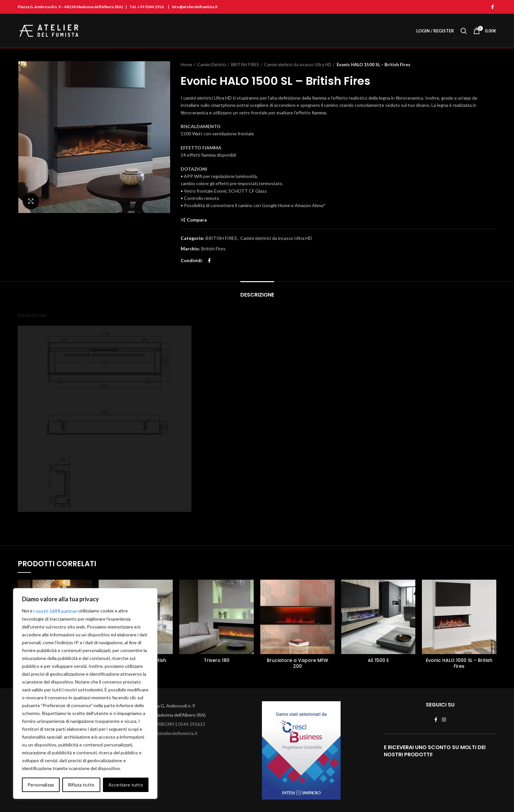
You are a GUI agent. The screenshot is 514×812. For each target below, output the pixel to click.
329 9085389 (161, 724)
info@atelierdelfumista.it (172, 733)
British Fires (213, 249)
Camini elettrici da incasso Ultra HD (298, 65)
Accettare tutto (126, 785)
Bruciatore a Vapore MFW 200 (297, 663)
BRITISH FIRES (245, 65)
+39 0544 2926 (150, 7)
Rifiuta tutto (81, 785)
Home (186, 65)
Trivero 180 (217, 660)
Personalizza (41, 785)
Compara (197, 220)
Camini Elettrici (212, 65)
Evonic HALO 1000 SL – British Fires (459, 663)
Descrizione (257, 295)
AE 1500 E (378, 660)
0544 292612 (192, 724)
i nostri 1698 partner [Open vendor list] (55, 611)
